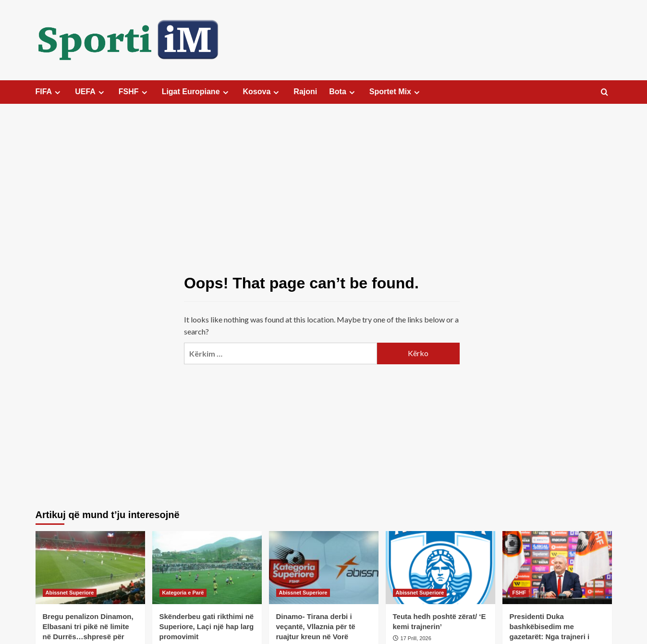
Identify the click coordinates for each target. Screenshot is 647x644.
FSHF (134, 92)
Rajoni (305, 92)
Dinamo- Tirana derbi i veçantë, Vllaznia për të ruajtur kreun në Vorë (316, 626)
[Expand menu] (57, 93)
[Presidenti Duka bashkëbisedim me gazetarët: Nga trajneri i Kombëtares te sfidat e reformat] (557, 568)
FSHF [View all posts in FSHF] (519, 593)
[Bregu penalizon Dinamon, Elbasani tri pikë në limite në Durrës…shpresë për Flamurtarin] (90, 568)
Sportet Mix (396, 92)
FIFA (49, 92)
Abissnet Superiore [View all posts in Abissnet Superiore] (70, 593)
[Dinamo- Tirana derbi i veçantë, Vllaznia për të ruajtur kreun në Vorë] (324, 568)
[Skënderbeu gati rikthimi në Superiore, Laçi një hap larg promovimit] (207, 568)
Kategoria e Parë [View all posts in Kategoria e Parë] (183, 593)
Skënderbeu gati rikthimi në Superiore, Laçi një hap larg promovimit (207, 626)
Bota (343, 92)
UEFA (91, 92)
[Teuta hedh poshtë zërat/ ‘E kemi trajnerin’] (440, 568)
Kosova (262, 92)
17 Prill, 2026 (416, 638)
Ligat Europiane (196, 92)
